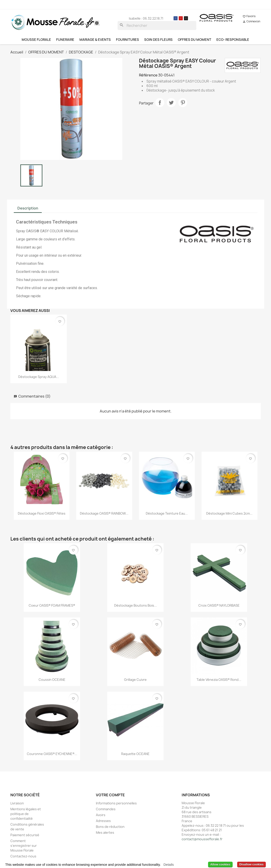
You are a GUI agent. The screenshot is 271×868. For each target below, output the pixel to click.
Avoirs (101, 815)
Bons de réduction (110, 827)
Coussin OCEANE (52, 680)
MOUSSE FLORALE (36, 40)
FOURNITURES (127, 40)
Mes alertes (105, 832)
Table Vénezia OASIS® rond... (219, 680)
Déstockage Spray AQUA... (39, 377)
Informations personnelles (116, 803)
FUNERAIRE (65, 40)
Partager (160, 103)
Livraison (17, 803)
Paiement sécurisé (25, 835)
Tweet (171, 103)
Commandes (106, 809)
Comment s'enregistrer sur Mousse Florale (24, 846)
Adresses (103, 821)
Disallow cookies (251, 864)
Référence (148, 75)
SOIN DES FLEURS (158, 40)
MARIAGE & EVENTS (95, 40)
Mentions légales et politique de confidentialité (26, 814)
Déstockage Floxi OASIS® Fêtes (42, 513)
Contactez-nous (23, 856)
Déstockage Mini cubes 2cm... (229, 513)
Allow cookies (220, 864)
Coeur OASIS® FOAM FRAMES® (52, 605)
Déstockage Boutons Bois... (135, 605)
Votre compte (110, 795)
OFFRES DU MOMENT (195, 40)
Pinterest (183, 103)
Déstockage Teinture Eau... (167, 513)
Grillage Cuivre (135, 680)
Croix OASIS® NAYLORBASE (219, 605)
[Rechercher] (157, 25)
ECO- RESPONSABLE (233, 40)
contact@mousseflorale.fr (202, 839)
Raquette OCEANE (135, 754)
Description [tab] (28, 208)
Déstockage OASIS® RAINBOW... (104, 513)
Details (169, 865)
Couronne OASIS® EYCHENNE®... (52, 754)
